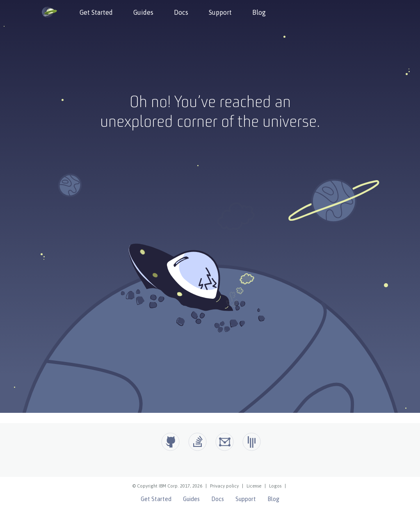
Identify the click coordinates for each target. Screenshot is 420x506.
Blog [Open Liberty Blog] (273, 499)
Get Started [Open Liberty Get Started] (156, 499)
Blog (259, 12)
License (254, 486)
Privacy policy (224, 486)
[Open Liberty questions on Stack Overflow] (197, 442)
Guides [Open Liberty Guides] (191, 499)
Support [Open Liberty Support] (246, 499)
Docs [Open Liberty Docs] (218, 499)
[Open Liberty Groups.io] (225, 442)
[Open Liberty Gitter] (252, 442)
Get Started (96, 12)
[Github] (170, 442)
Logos (275, 486)
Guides (143, 12)
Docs (181, 12)
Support (220, 12)
